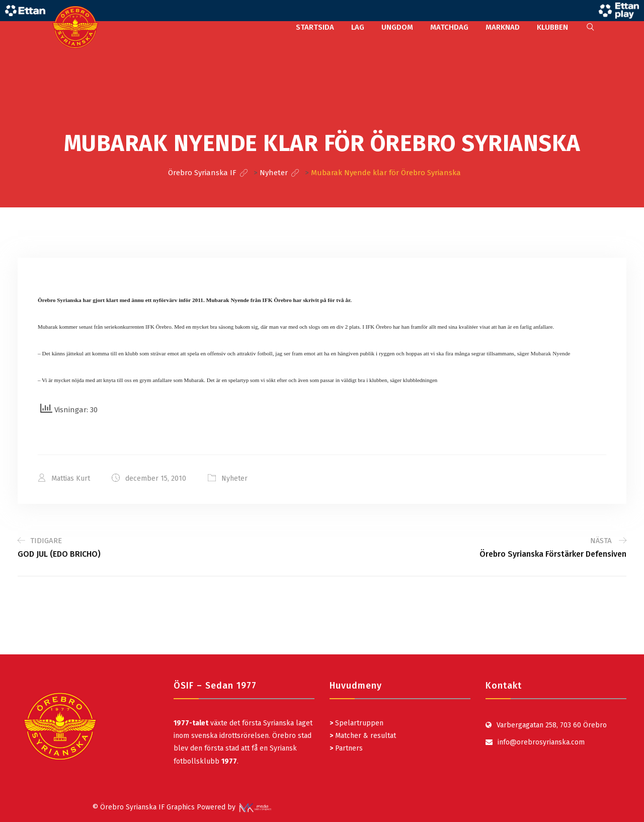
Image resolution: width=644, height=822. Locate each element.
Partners (346, 748)
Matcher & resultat (363, 736)
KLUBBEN (552, 27)
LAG (358, 27)
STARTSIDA (315, 27)
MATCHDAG (449, 27)
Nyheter (234, 478)
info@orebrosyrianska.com (541, 742)
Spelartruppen (358, 723)
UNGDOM (397, 27)
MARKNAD (503, 27)
